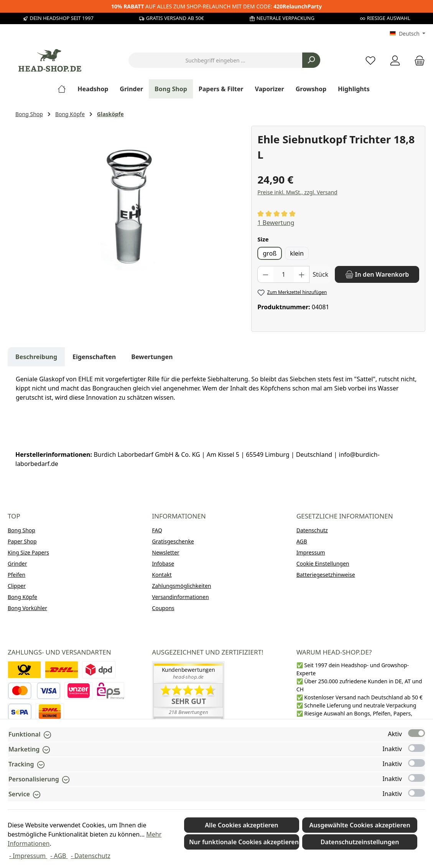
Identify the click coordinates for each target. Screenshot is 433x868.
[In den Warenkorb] (377, 274)
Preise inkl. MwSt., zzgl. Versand (297, 192)
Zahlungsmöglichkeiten (181, 586)
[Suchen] (311, 60)
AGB (302, 541)
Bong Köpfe (22, 597)
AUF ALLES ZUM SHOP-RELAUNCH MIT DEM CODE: (216, 6)
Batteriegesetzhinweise (326, 575)
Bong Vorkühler (27, 608)
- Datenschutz (91, 856)
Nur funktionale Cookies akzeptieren (244, 842)
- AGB (59, 856)
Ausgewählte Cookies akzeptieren (360, 825)
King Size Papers (28, 552)
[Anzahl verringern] (265, 274)
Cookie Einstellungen (323, 564)
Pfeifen (16, 575)
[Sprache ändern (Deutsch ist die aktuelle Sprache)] (407, 34)
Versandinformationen (180, 597)
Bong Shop (21, 530)
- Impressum (28, 856)
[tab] (36, 357)
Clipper (17, 586)
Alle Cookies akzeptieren (241, 825)
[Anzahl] (284, 274)
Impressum (311, 552)
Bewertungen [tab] (152, 357)
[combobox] (216, 60)
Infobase (163, 564)
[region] (129, 208)
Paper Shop (22, 541)
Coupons (163, 608)
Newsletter (165, 552)
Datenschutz (312, 530)
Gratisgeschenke (173, 541)
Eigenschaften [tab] (94, 357)
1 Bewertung (276, 223)
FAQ (157, 530)
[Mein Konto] (395, 60)
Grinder (17, 564)
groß (270, 253)
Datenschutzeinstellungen (360, 842)
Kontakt (162, 575)
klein (297, 253)
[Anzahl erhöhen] (302, 274)
